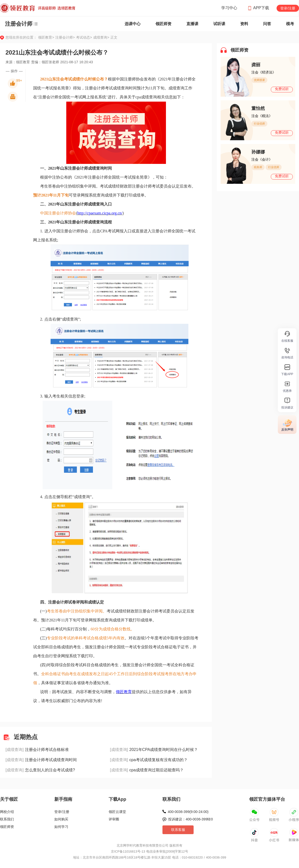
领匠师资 (163, 24)
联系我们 (7, 819)
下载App (117, 799)
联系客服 (178, 830)
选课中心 (133, 24)
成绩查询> (101, 37)
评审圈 (114, 819)
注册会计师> (66, 37)
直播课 (192, 24)
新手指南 (63, 799)
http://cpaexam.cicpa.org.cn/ (100, 213)
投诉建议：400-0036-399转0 (190, 819)
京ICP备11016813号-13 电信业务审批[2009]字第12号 (149, 851)
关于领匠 (9, 799)
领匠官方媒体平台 (267, 799)
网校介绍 (7, 812)
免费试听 (282, 89)
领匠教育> (46, 37)
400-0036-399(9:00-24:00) (188, 812)
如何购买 (61, 819)
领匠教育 (124, 692)
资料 (244, 24)
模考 (290, 24)
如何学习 (61, 827)
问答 (267, 24)
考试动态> (85, 37)
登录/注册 (288, 8)
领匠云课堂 (117, 812)
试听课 (219, 24)
